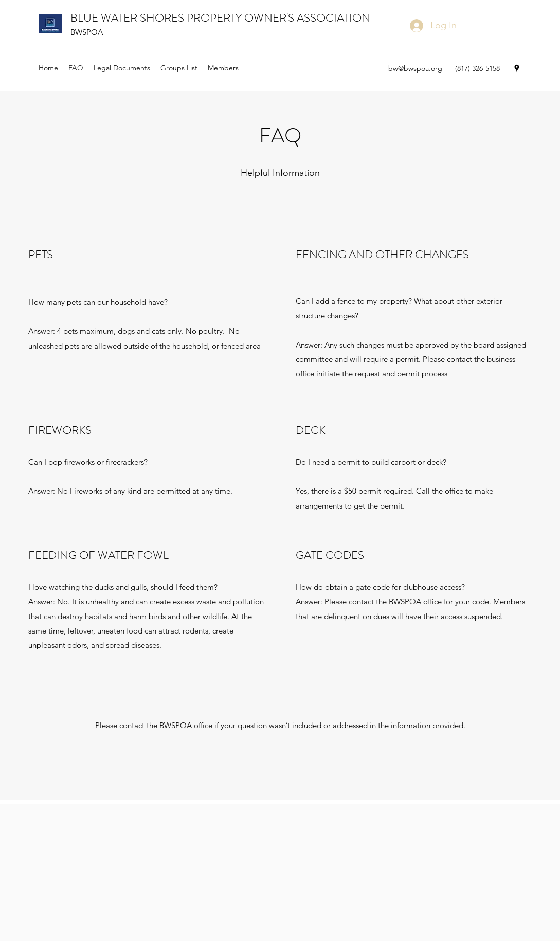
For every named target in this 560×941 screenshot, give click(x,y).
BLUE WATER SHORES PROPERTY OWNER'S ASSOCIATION (220, 18)
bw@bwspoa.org (415, 68)
